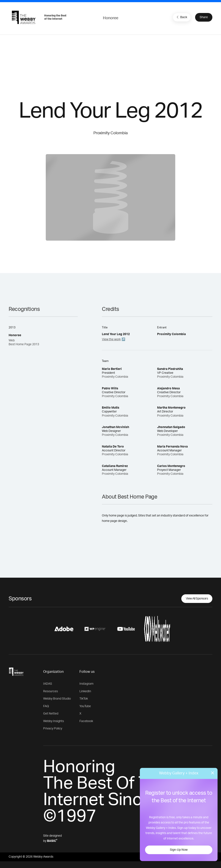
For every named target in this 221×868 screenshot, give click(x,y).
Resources (51, 691)
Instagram (86, 684)
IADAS (48, 684)
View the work (111, 339)
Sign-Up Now (179, 850)
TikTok (84, 699)
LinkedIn (85, 691)
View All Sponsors (197, 599)
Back (181, 17)
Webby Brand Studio (57, 699)
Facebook (86, 721)
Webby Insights (54, 721)
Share (204, 17)
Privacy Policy (53, 729)
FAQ (46, 706)
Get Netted (51, 714)
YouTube (85, 706)
